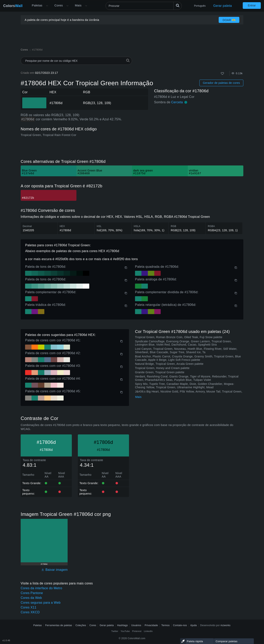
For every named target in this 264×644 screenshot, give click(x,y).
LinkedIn (148, 631)
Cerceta (177, 102)
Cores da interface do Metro (41, 588)
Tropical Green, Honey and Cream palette (162, 368)
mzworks (225, 625)
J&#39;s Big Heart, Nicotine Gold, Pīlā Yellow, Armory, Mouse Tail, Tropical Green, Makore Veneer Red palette (189, 393)
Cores (59, 5)
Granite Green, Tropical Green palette (160, 372)
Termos (165, 625)
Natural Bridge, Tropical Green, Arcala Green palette (169, 364)
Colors (13, 6)
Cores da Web (31, 598)
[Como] (222, 74)
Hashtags (122, 625)
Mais (138, 397)
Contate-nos (180, 625)
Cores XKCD (30, 612)
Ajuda (194, 625)
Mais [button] (78, 5)
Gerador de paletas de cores (221, 83)
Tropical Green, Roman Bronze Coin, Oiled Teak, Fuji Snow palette (179, 337)
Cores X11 (28, 607)
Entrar (252, 5)
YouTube (125, 631)
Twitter (115, 631)
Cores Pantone (32, 593)
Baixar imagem (54, 570)
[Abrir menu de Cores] (67, 6)
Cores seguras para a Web (41, 603)
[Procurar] (144, 6)
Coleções (81, 625)
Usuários (136, 625)
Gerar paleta (223, 6)
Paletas (37, 5)
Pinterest (137, 631)
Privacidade (151, 625)
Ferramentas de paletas (59, 625)
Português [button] (200, 6)
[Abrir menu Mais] (47, 6)
